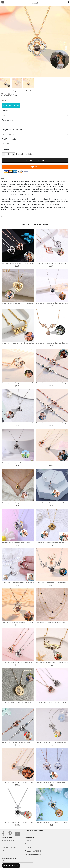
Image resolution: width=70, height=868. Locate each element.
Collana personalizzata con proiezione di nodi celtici (18, 423)
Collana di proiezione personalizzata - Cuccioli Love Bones (18, 463)
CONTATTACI (30, 847)
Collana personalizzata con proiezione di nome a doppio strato (52, 623)
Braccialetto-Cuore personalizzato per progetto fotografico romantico (18, 742)
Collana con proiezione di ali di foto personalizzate (52, 663)
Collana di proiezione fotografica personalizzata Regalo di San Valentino (18, 383)
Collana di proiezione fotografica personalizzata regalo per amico (18, 663)
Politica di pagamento (34, 855)
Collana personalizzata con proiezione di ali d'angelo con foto (52, 343)
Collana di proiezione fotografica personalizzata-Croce (18, 822)
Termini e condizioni (31, 844)
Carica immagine (11, 105)
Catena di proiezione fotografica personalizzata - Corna (52, 583)
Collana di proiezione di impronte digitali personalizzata (18, 702)
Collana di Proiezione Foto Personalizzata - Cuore (18, 263)
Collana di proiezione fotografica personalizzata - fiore (18, 503)
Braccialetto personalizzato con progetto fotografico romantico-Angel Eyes (52, 423)
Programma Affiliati (33, 851)
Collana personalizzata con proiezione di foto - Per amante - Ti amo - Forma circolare (52, 303)
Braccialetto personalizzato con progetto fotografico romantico (52, 383)
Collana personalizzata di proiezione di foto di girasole (52, 543)
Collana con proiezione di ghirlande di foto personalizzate (52, 742)
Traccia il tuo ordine (8, 840)
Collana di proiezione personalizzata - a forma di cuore (52, 822)
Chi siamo (28, 840)
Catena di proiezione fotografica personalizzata (52, 702)
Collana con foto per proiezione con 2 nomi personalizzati (18, 303)
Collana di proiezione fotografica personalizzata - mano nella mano (52, 782)
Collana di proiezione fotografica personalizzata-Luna (52, 463)
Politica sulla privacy (8, 851)
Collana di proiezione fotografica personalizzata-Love (18, 782)
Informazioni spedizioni (9, 844)
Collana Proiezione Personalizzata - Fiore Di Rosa (52, 503)
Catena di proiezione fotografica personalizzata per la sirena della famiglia (52, 263)
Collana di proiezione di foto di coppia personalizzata (18, 343)
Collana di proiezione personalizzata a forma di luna (18, 583)
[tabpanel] (35, 42)
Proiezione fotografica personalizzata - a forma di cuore (18, 543)
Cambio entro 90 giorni (9, 847)
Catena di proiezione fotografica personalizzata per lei (18, 623)
